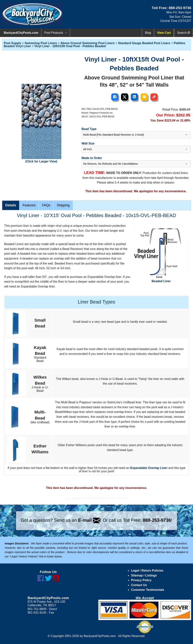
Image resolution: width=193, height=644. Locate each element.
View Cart (164, 33)
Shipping (63, 205)
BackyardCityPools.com (21, 33)
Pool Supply (12, 43)
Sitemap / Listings (144, 575)
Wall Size (88, 143)
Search (183, 33)
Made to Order (92, 158)
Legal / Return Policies (147, 571)
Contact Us (139, 585)
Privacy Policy (141, 580)
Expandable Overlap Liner (149, 468)
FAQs (46, 205)
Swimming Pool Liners (41, 43)
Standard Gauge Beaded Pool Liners (144, 43)
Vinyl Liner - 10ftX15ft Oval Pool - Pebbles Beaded (70, 46)
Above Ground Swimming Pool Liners (88, 43)
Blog (148, 33)
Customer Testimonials (148, 590)
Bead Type (89, 129)
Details (11, 205)
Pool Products (54, 33)
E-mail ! (90, 520)
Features (29, 205)
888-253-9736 (180, 8)
